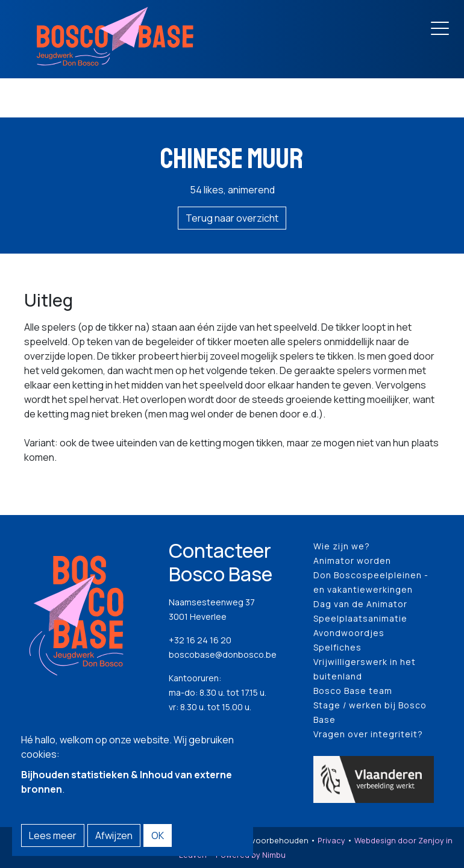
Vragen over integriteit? (368, 734)
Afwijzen (114, 835)
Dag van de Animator (360, 604)
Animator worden (352, 560)
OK (158, 835)
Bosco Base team (353, 691)
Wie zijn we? (342, 546)
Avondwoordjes (349, 633)
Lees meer (53, 835)
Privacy (331, 840)
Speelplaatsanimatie (360, 618)
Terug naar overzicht (232, 218)
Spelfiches (337, 647)
